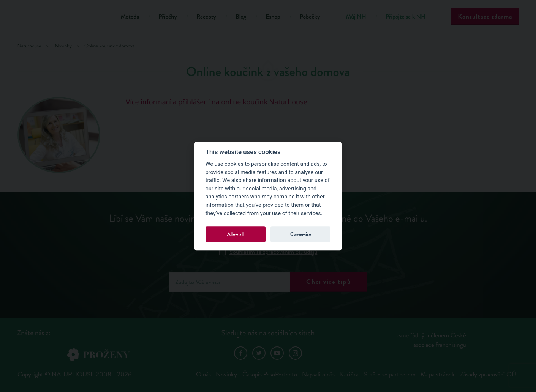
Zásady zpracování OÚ (488, 374)
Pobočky (310, 17)
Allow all (236, 234)
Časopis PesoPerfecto (270, 374)
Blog (241, 17)
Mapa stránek (438, 374)
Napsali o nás (318, 374)
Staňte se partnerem (390, 374)
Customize (301, 234)
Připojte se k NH (406, 17)
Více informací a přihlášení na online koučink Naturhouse (217, 102)
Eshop (273, 17)
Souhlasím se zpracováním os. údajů (274, 252)
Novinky (226, 374)
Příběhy (168, 17)
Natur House (59, 18)
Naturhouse (29, 46)
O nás (203, 374)
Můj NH (356, 17)
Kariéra (349, 374)
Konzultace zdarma (485, 17)
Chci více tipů (329, 282)
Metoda (130, 17)
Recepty (206, 17)
